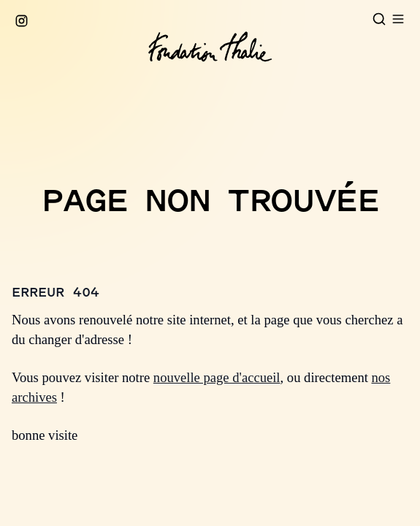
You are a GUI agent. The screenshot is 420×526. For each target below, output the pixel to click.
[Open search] (379, 19)
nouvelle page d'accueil (217, 377)
